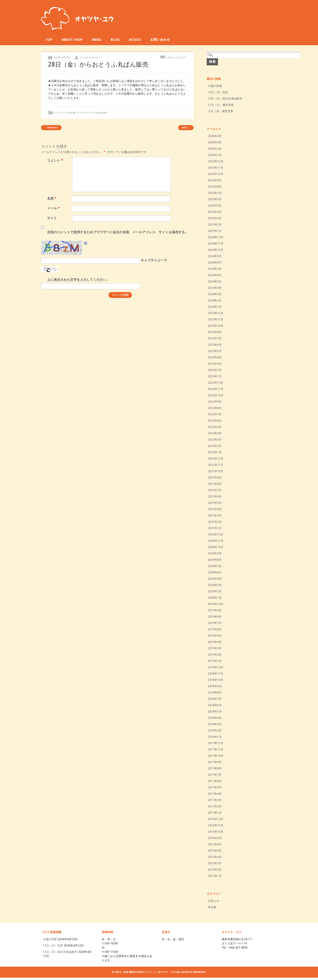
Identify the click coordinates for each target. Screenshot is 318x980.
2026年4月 (215, 136)
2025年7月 (215, 193)
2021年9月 (215, 478)
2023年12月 (216, 313)
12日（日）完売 (218, 92)
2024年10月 (216, 250)
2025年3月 (215, 218)
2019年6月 (215, 629)
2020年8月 (215, 560)
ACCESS (135, 40)
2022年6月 (215, 421)
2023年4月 (215, 357)
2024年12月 (216, 237)
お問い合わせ (160, 40)
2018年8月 (215, 693)
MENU (97, 40)
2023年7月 (215, 338)
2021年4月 (215, 509)
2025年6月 (215, 199)
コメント (56, 160)
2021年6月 (215, 497)
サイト (52, 218)
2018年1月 (215, 737)
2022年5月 (215, 427)
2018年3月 (215, 724)
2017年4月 (215, 794)
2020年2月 (215, 591)
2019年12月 (216, 604)
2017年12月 (216, 743)
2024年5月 (215, 282)
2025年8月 (215, 187)
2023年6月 (215, 345)
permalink (101, 113)
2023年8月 (215, 332)
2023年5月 (215, 351)
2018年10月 (216, 680)
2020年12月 (216, 535)
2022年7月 (215, 414)
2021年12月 (216, 459)
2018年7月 (215, 699)
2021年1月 (215, 528)
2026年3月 (215, 142)
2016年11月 (216, 825)
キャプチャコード (154, 260)
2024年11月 (216, 244)
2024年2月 (215, 301)
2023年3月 (215, 364)
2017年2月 (215, 806)
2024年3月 (215, 294)
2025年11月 (216, 168)
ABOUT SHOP (72, 40)
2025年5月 (215, 206)
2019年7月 (215, 623)
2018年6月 (215, 705)
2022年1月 (215, 452)
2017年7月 (215, 775)
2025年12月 (216, 161)
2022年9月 (215, 402)
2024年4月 (215, 288)
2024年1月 (215, 307)
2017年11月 (216, 750)
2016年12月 (216, 819)
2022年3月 (215, 440)
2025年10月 (216, 174)
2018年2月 (215, 731)
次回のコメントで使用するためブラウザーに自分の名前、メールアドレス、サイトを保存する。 (118, 232)
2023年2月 (215, 370)
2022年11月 (216, 389)
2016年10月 (216, 832)
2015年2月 (215, 870)
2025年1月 (215, 231)
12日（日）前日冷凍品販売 (225, 99)
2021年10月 (216, 471)
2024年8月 (215, 263)
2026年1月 (215, 155)
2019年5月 (215, 636)
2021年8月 (215, 484)
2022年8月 (215, 408)
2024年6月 (215, 275)
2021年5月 (215, 503)
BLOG (115, 40)
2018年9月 (215, 686)
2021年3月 (215, 516)
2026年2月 (215, 149)
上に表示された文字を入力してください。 (78, 280)
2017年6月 (215, 781)
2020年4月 (215, 579)
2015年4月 (215, 857)
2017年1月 (215, 813)
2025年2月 (215, 225)
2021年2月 (215, 522)
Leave (176, 58)
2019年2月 (215, 655)
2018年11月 (216, 674)
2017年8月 (215, 768)
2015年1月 (215, 876)
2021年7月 (215, 490)
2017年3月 (215, 800)
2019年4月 (215, 642)
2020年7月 (215, 566)
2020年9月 (215, 553)
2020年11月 (216, 541)
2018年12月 (216, 667)
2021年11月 (216, 465)
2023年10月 (216, 326)
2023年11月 (216, 319)
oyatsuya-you (92, 58)
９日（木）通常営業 (221, 111)
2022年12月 (216, 383)
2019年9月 (215, 610)
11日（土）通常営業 (221, 105)
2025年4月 (215, 212)
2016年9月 (215, 838)
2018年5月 (215, 712)
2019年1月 (215, 661)
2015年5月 (215, 851)
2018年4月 (215, 718)
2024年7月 (215, 269)
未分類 (72, 113)
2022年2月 (215, 446)
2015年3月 (215, 863)
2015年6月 (215, 844)
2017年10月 (216, 756)
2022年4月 (215, 433)
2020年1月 (215, 598)
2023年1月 (215, 376)
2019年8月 (215, 617)
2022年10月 (216, 395)
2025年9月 (215, 180)
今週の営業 (215, 86)
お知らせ (213, 901)
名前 (52, 198)
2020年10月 (216, 547)
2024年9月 (215, 256)
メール (54, 208)
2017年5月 (215, 787)
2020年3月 (215, 585)
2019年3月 (215, 648)
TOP (49, 40)
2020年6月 (215, 572)
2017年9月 (215, 762)
